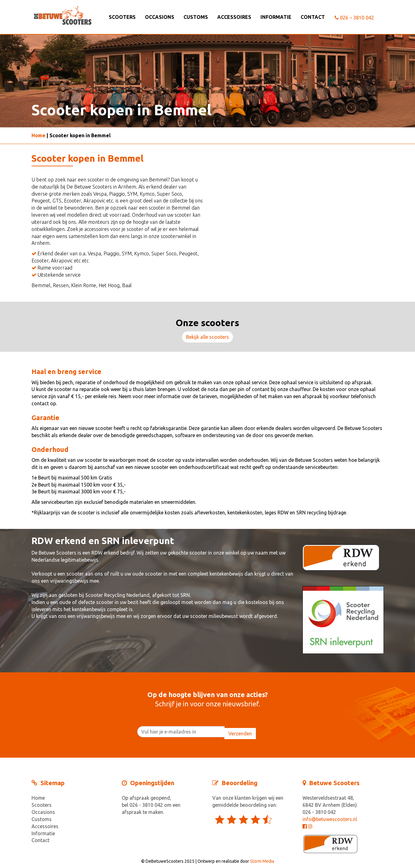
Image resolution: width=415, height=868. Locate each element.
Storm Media (262, 861)
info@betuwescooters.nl (330, 819)
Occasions (160, 17)
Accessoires (234, 17)
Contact (313, 17)
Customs (196, 17)
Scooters (122, 17)
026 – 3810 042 (354, 18)
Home (38, 135)
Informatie (276, 17)
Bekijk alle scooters (207, 337)
